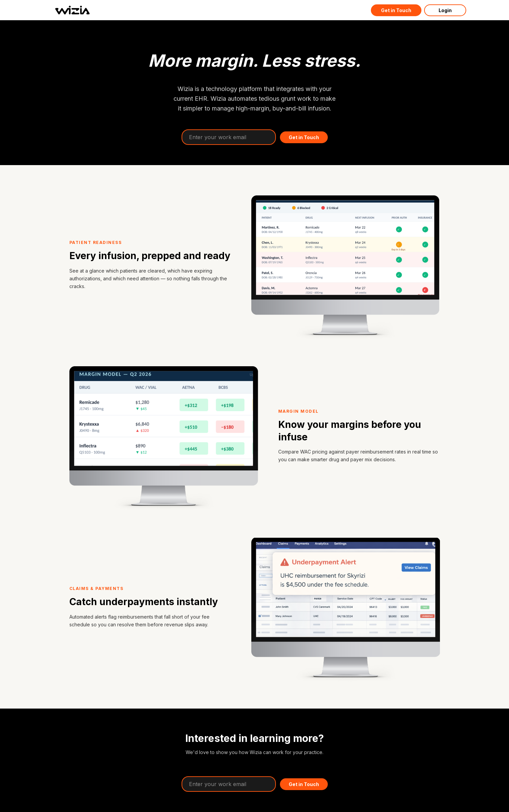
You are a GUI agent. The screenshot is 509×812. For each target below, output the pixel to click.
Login (445, 10)
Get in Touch (396, 10)
